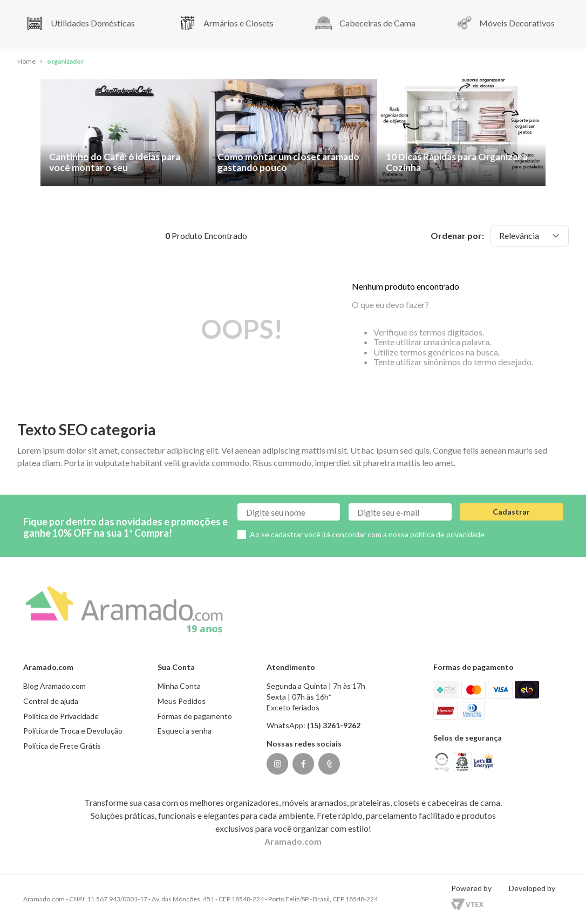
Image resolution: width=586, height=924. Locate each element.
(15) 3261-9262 (334, 725)
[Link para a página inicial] (26, 62)
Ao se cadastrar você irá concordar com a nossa (367, 534)
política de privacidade (447, 534)
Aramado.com (293, 841)
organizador (65, 61)
